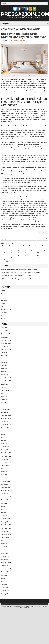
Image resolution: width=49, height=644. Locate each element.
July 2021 (4, 503)
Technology (4, 316)
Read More (43, 233)
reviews (38, 606)
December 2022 (6, 453)
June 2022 (4, 472)
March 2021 (5, 516)
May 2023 (4, 437)
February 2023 (5, 447)
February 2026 (5, 334)
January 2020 (5, 559)
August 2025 (5, 353)
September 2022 (6, 462)
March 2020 (5, 553)
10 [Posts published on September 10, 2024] (11, 253)
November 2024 (6, 381)
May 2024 (4, 400)
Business (4, 297)
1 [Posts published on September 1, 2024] (45, 248)
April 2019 (4, 584)
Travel (3, 319)
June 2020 (4, 544)
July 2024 (4, 393)
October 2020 (5, 531)
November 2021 (6, 491)
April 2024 (4, 403)
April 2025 (4, 365)
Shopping (4, 313)
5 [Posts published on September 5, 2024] (25, 251)
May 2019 (4, 581)
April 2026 (4, 328)
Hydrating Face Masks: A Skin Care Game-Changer (17, 276)
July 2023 (4, 431)
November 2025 (6, 343)
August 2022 (5, 465)
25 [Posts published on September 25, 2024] (18, 257)
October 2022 (5, 459)
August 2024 (5, 390)
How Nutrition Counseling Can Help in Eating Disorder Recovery (20, 273)
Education (4, 300)
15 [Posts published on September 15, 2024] (45, 253)
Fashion (3, 303)
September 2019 (6, 569)
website (28, 606)
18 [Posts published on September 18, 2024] (18, 255)
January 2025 (5, 375)
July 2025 (4, 356)
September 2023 (6, 425)
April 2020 (4, 550)
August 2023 (5, 428)
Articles (3, 291)
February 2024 (5, 409)
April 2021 (4, 512)
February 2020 (5, 556)
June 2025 (4, 359)
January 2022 (5, 484)
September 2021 (6, 497)
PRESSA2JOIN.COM (27, 604)
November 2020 (6, 528)
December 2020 (6, 525)
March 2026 (5, 331)
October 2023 (5, 422)
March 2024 (5, 406)
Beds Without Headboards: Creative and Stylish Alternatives (24, 35)
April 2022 (4, 475)
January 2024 (5, 412)
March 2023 (5, 444)
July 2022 (4, 469)
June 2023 (4, 434)
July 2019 (4, 575)
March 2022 (5, 478)
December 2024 (6, 378)
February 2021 (5, 519)
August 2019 (5, 572)
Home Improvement (19, 40)
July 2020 (4, 541)
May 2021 (4, 509)
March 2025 (5, 368)
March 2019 (5, 588)
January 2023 (5, 450)
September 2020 (6, 534)
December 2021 (6, 487)
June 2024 (4, 397)
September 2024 (6, 387)
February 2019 (5, 591)
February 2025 (5, 372)
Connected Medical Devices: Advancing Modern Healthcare (19, 282)
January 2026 (5, 337)
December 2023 (6, 415)
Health (3, 306)
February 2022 (5, 481)
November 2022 (6, 456)
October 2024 (5, 384)
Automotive (4, 294)
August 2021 (5, 500)
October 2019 (5, 566)
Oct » (7, 262)
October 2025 (5, 346)
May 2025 (4, 362)
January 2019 (5, 594)
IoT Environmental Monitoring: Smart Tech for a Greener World (20, 279)
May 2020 (4, 547)
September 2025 (6, 350)
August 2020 (5, 537)
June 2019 (4, 578)
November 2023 (6, 418)
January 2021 (5, 522)
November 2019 (6, 563)
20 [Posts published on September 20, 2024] (32, 255)
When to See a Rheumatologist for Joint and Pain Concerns (19, 269)
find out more (44, 606)
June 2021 (4, 506)
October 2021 (5, 494)
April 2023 (4, 440)
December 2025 (6, 340)
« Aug (3, 262)
